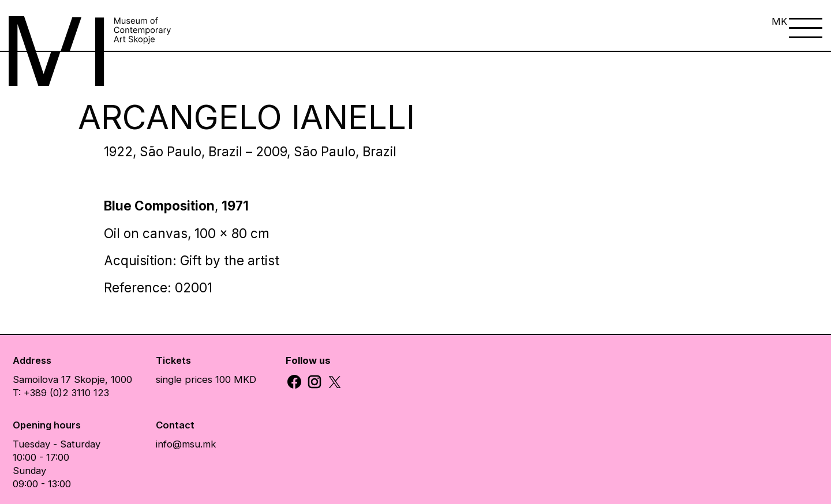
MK (779, 21)
